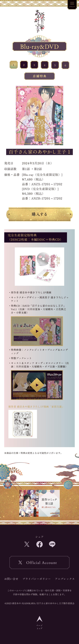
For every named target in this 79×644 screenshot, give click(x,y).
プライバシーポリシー (37, 579)
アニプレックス (65, 579)
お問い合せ (11, 579)
